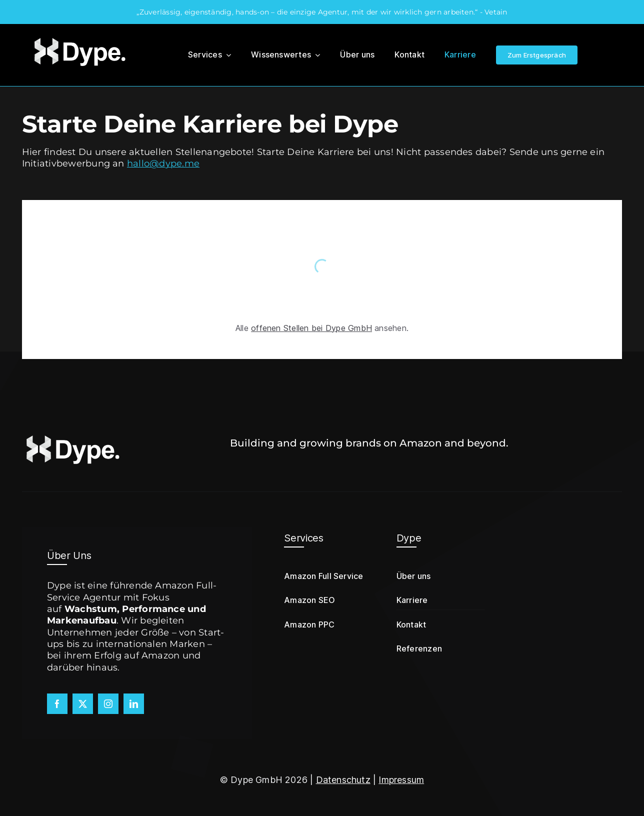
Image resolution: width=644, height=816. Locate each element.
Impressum (401, 780)
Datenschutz (343, 780)
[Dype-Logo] (79, 38)
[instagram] (108, 704)
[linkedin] (134, 704)
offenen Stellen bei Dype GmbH (311, 328)
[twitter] (83, 704)
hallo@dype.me (163, 163)
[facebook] (57, 704)
